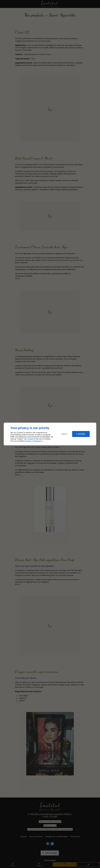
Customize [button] (64, 434)
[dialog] (50, 434)
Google (28, 441)
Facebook (37, 441)
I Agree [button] (81, 434)
